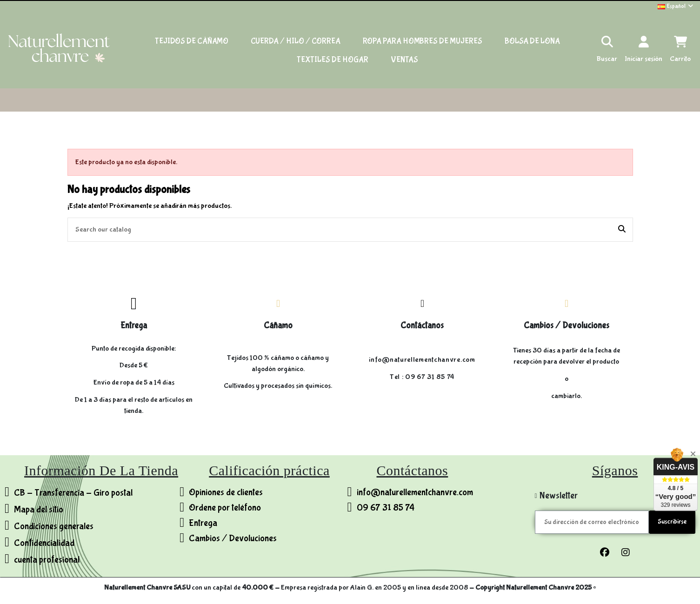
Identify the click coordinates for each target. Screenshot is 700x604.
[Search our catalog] (622, 230)
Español (676, 6)
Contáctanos (422, 325)
